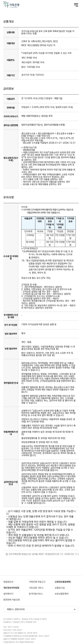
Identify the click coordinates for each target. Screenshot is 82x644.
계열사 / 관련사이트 (16, 609)
